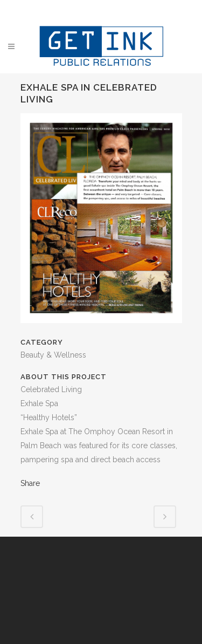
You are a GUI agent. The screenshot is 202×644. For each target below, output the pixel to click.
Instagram (114, 10)
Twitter (94, 10)
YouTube (135, 10)
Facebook (73, 10)
